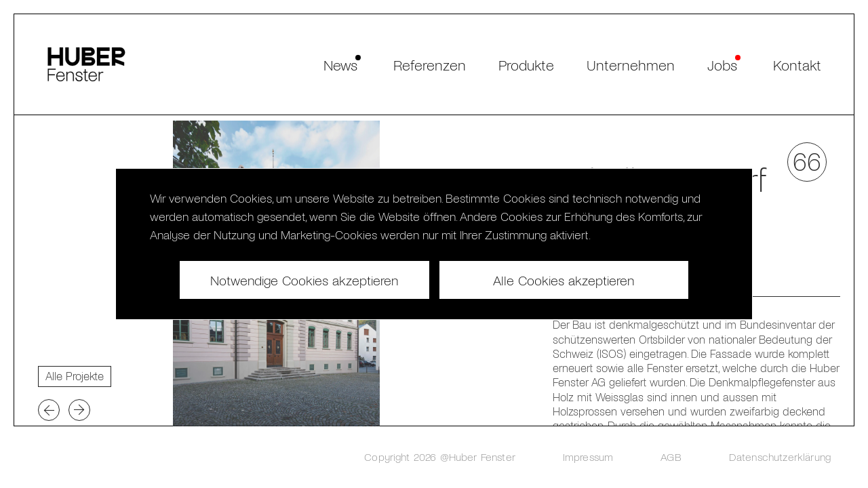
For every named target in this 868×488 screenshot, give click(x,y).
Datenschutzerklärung (780, 456)
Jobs (722, 64)
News (340, 64)
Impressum (588, 456)
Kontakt (797, 64)
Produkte (526, 64)
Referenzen (430, 64)
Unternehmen (631, 64)
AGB (671, 456)
